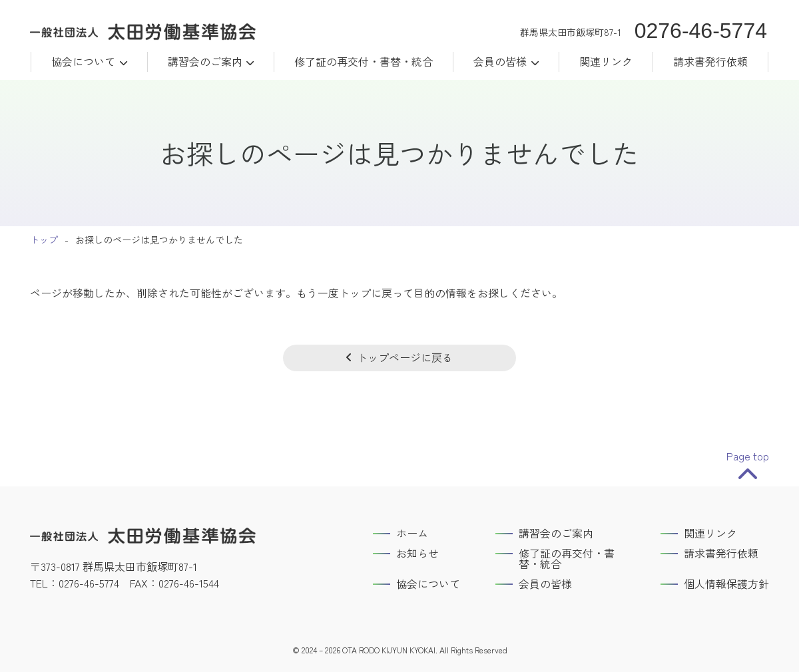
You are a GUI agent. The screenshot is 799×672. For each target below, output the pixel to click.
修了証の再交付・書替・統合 (364, 61)
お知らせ (417, 553)
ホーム (412, 532)
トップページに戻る (405, 357)
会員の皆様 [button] (500, 61)
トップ (44, 240)
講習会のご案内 (205, 61)
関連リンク (606, 61)
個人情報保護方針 (726, 584)
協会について (83, 61)
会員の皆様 (545, 584)
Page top (748, 456)
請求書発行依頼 (710, 61)
